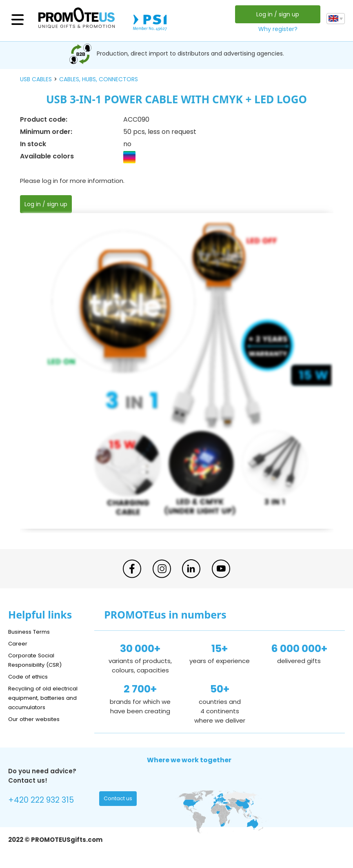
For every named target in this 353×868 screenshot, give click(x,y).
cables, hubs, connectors (99, 79)
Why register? (276, 29)
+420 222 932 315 (45, 801)
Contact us (120, 800)
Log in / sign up (276, 14)
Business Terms (32, 631)
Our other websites (37, 719)
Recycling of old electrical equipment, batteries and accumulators (47, 698)
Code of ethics (31, 676)
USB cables (36, 79)
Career (19, 643)
